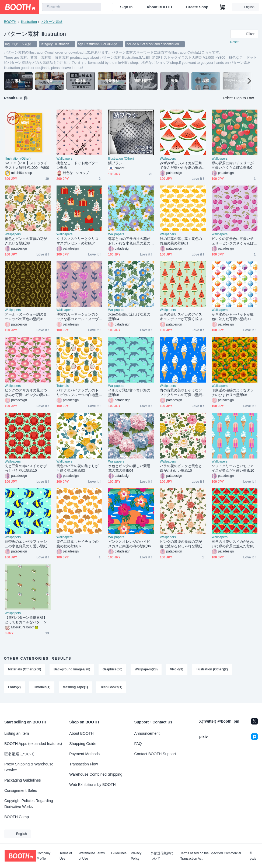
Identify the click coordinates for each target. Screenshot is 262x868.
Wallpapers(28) (146, 669)
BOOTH (10, 22)
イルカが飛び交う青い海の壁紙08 (129, 393)
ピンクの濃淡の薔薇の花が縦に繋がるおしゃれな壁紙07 (182, 544)
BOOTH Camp (17, 817)
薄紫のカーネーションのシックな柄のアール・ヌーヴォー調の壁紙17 (78, 317)
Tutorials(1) (42, 687)
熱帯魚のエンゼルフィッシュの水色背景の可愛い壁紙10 (27, 544)
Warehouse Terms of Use (92, 856)
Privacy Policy (136, 856)
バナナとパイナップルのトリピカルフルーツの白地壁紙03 (78, 393)
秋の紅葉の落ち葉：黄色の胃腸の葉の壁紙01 (181, 241)
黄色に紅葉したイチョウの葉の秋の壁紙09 (78, 544)
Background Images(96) (72, 669)
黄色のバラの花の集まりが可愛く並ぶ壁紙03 (78, 468)
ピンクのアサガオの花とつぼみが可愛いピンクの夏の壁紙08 (26, 393)
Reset (234, 42)
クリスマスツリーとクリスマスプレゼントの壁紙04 (78, 241)
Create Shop (197, 7)
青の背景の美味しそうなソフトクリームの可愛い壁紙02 (182, 393)
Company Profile (43, 856)
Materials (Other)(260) (25, 669)
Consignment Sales (21, 790)
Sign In (126, 7)
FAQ (138, 744)
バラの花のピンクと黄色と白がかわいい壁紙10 (181, 468)
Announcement (147, 733)
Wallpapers (65, 159)
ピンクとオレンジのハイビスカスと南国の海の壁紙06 (130, 544)
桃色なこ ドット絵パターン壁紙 (78, 165)
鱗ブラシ (115, 163)
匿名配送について (19, 754)
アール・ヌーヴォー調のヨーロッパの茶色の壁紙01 (26, 317)
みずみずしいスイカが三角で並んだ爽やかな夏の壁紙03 (182, 165)
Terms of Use (66, 856)
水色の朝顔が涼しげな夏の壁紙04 (129, 317)
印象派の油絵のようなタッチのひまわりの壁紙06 (233, 393)
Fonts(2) (14, 687)
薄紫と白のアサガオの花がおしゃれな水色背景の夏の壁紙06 (129, 241)
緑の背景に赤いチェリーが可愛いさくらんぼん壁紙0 (233, 165)
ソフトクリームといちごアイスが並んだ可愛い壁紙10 (233, 468)
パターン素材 (52, 22)
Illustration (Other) (18, 159)
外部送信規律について (162, 856)
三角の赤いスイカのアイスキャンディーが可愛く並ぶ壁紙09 (181, 317)
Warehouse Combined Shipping (96, 774)
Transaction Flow (83, 764)
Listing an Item (17, 733)
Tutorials (63, 386)
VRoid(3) (177, 669)
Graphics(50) (112, 669)
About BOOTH (159, 7)
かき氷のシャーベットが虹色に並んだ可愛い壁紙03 (233, 317)
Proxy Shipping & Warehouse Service (29, 767)
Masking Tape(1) (75, 687)
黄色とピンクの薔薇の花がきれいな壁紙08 (26, 241)
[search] (96, 7)
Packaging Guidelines (22, 780)
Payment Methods (84, 754)
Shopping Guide (83, 744)
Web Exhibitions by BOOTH (92, 785)
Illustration (29, 22)
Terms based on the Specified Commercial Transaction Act (210, 856)
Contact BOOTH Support (155, 754)
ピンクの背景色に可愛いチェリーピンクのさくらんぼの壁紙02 (233, 241)
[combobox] (71, 7)
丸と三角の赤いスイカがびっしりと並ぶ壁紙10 (26, 468)
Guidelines (119, 853)
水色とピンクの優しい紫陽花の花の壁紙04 (129, 468)
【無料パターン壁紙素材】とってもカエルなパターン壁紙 (26, 620)
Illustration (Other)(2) (212, 669)
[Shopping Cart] (222, 7)
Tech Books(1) (111, 687)
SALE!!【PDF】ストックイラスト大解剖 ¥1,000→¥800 (27, 165)
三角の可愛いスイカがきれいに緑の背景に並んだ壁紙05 (234, 544)
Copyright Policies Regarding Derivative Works (29, 804)
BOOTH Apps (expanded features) (33, 744)
